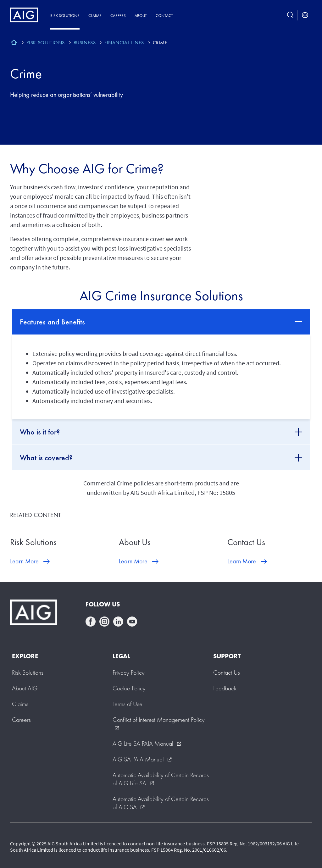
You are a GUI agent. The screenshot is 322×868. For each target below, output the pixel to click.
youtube (132, 622)
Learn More (24, 561)
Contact (164, 16)
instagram (104, 622)
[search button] (290, 15)
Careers (118, 16)
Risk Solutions (65, 16)
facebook (91, 622)
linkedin (118, 622)
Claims (95, 16)
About (141, 16)
